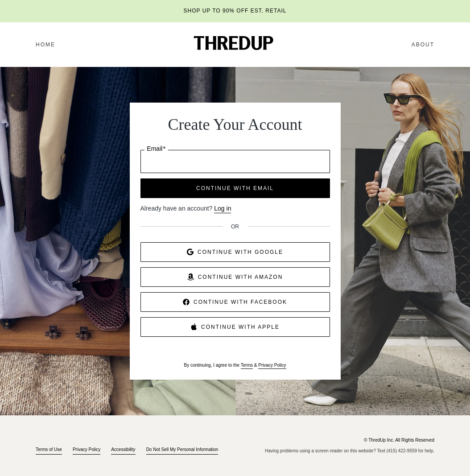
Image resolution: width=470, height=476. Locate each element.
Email (156, 149)
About (423, 45)
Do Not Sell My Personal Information (182, 449)
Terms (247, 365)
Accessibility (123, 449)
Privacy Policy (272, 365)
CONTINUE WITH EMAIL (235, 188)
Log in (223, 208)
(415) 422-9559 (402, 451)
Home (45, 45)
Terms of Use (49, 449)
